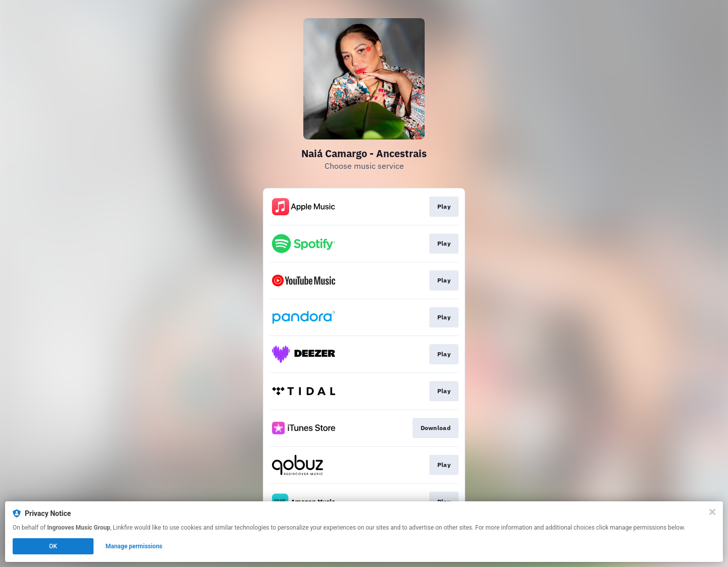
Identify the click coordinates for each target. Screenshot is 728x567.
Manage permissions (134, 546)
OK (53, 546)
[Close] (712, 512)
